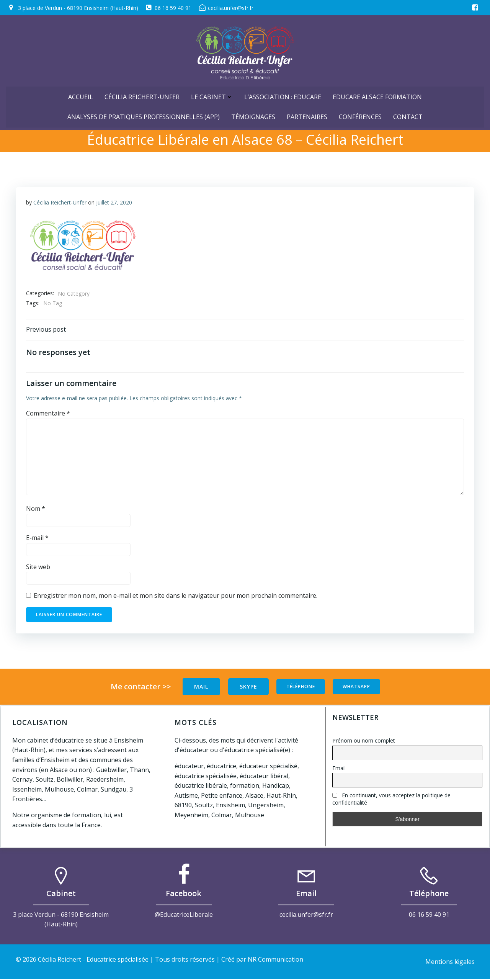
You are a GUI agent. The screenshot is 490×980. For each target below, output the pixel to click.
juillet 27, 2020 (114, 203)
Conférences (360, 115)
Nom (36, 510)
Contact (408, 115)
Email (339, 768)
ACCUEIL (81, 95)
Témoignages (253, 115)
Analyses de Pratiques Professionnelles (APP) (144, 115)
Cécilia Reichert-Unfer (142, 95)
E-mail (38, 540)
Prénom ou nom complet (364, 740)
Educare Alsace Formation (377, 95)
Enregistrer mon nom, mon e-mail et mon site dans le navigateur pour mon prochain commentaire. (176, 597)
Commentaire (48, 415)
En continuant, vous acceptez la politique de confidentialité (391, 799)
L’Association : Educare (283, 95)
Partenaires (307, 115)
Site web (38, 568)
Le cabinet (212, 95)
